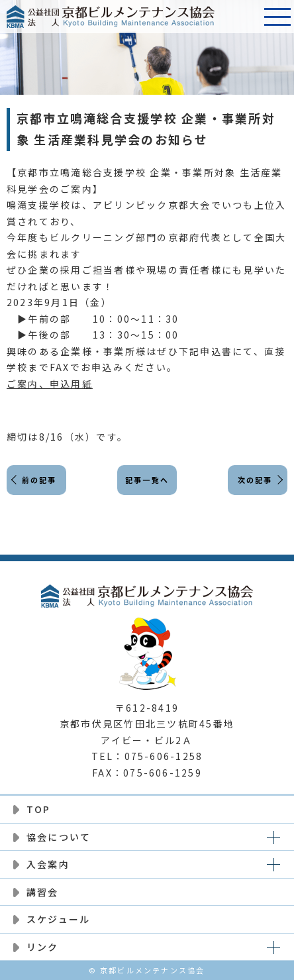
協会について (59, 837)
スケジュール (58, 919)
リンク (43, 947)
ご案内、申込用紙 (50, 384)
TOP (39, 809)
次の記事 (255, 480)
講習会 (43, 892)
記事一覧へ (147, 480)
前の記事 (39, 480)
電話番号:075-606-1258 (244, 17)
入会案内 (48, 864)
